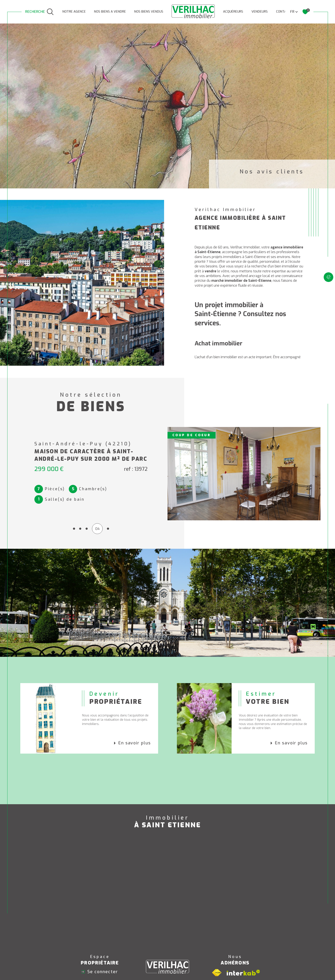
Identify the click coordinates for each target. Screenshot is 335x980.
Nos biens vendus (149, 12)
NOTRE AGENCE (74, 12)
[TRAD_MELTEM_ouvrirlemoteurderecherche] (40, 12)
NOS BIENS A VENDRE (110, 12)
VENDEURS (260, 12)
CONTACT (283, 12)
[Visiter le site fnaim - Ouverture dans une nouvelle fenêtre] (217, 973)
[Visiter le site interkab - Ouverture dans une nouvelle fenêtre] (243, 973)
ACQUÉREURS (233, 12)
